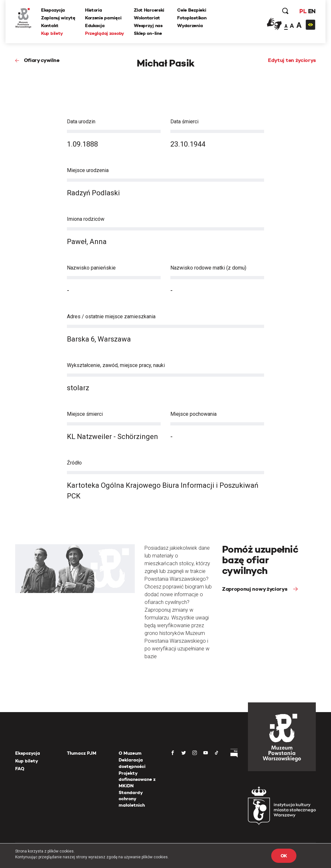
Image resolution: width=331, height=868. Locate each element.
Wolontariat (147, 18)
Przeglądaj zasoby (105, 33)
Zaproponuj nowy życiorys (255, 589)
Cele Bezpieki (192, 10)
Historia (94, 10)
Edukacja (95, 26)
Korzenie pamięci (103, 18)
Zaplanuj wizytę (58, 18)
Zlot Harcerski (149, 10)
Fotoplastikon (192, 18)
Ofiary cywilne (42, 60)
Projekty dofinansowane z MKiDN (137, 779)
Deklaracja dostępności (132, 763)
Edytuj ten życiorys (292, 60)
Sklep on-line (148, 33)
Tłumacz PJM (82, 753)
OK (284, 856)
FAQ (20, 769)
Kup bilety (52, 33)
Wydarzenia (190, 26)
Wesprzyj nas (148, 26)
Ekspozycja (53, 10)
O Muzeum (130, 753)
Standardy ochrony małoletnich (132, 799)
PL (303, 11)
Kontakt (50, 26)
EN (312, 11)
